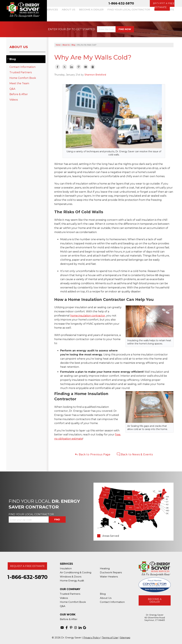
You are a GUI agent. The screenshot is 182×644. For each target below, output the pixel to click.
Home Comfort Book (23, 78)
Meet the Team (19, 83)
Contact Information (22, 67)
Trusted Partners (21, 72)
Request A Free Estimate (27, 566)
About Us (19, 47)
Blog (13, 59)
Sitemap (125, 638)
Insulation (66, 568)
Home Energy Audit (72, 581)
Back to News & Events (135, 454)
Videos (14, 100)
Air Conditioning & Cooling (76, 572)
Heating (105, 568)
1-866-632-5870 (121, 3)
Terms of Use (110, 638)
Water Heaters (109, 577)
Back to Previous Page (93, 454)
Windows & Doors (71, 577)
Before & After (19, 94)
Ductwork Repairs (111, 572)
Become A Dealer (155, 600)
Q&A (12, 89)
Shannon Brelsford (95, 75)
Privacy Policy (92, 638)
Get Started (86, 29)
